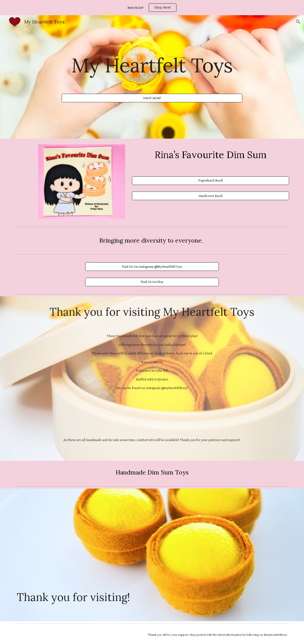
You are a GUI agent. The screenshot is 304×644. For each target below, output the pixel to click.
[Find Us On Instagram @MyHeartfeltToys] (152, 267)
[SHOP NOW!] (152, 98)
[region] (152, 8)
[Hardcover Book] (211, 196)
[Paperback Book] (211, 181)
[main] (152, 65)
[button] (298, 22)
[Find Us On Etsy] (152, 282)
